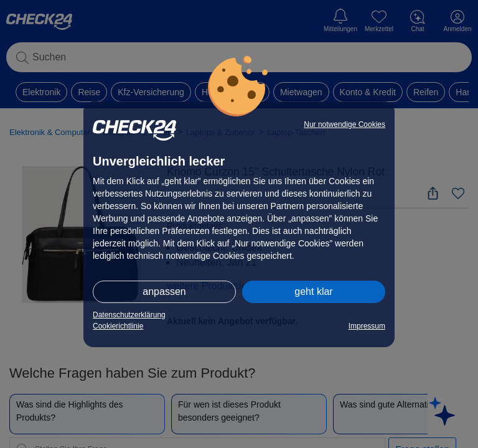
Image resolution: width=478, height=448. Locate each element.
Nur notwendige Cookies (344, 124)
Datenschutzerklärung (129, 315)
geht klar (313, 292)
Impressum (367, 326)
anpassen (164, 292)
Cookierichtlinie (118, 326)
